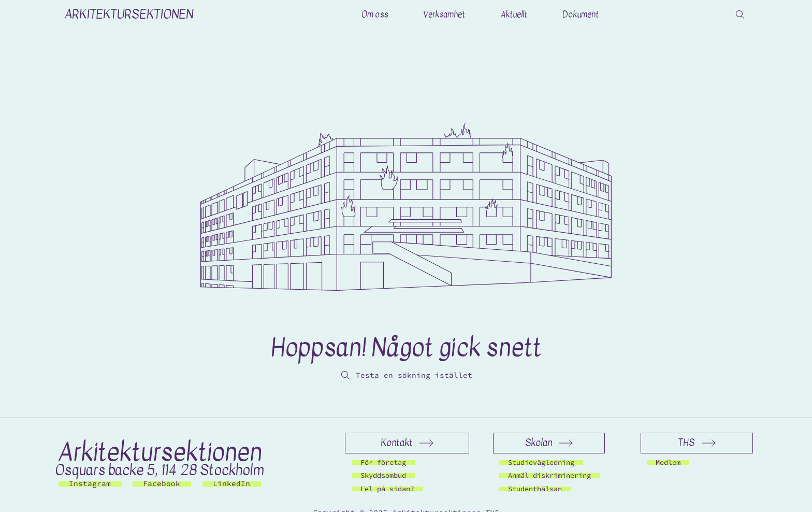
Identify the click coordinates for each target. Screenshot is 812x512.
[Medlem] (668, 462)
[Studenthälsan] (535, 489)
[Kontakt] (407, 443)
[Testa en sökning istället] (406, 375)
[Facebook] (162, 484)
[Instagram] (90, 484)
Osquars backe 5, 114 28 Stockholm (160, 470)
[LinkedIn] (232, 484)
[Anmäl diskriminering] (549, 476)
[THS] (697, 443)
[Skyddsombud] (383, 476)
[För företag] (383, 462)
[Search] (740, 15)
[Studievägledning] (541, 462)
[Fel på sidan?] (387, 489)
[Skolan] (549, 443)
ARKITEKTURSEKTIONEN (129, 14)
